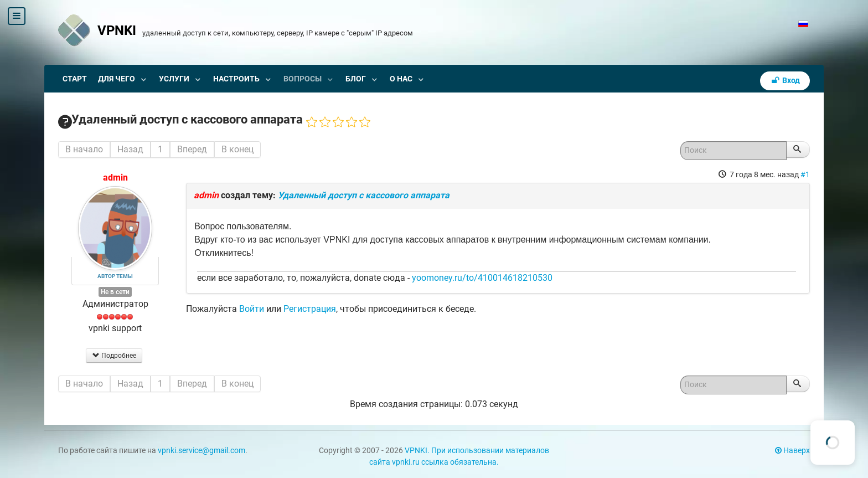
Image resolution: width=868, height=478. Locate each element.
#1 (805, 174)
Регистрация (310, 309)
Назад (130, 149)
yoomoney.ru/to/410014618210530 (482, 278)
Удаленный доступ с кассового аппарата (364, 195)
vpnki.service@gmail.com (201, 451)
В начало (84, 149)
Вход (785, 81)
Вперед (192, 149)
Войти (252, 309)
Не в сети (115, 292)
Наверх (792, 451)
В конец (237, 149)
